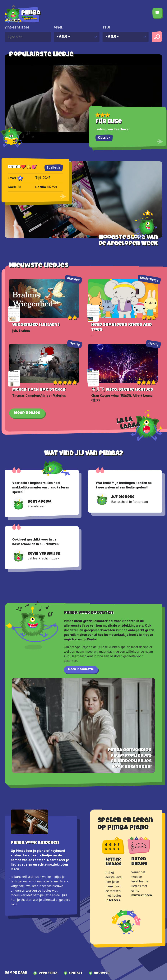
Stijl (106, 28)
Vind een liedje (17, 28)
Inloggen (102, 973)
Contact (76, 973)
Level (58, 28)
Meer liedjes (27, 413)
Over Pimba (48, 973)
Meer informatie (81, 670)
